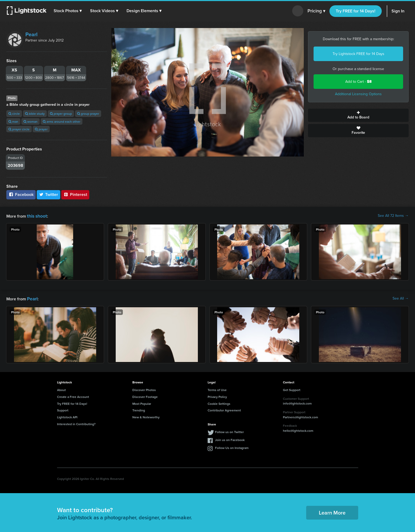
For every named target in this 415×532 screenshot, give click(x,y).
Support (63, 409)
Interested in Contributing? (76, 423)
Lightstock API (67, 416)
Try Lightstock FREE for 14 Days (358, 54)
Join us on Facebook (230, 439)
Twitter (49, 194)
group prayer (88, 114)
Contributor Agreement (224, 409)
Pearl (31, 34)
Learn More (332, 512)
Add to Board (358, 115)
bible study (35, 114)
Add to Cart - (358, 82)
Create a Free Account (73, 396)
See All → (401, 298)
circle (14, 114)
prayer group (61, 114)
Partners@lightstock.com (300, 416)
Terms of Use (217, 389)
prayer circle (19, 129)
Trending (139, 409)
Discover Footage (145, 396)
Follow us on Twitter (229, 431)
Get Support (292, 389)
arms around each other (62, 121)
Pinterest (75, 194)
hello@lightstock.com (298, 430)
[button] (68, 11)
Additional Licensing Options (358, 94)
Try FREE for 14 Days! (356, 11)
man (13, 121)
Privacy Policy (217, 396)
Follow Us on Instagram (232, 447)
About (61, 389)
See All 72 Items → (393, 216)
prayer (41, 129)
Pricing (316, 11)
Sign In (398, 11)
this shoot (36, 216)
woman (31, 121)
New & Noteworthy (146, 416)
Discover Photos (144, 389)
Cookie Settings (219, 403)
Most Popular (142, 403)
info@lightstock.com (297, 402)
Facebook (21, 194)
